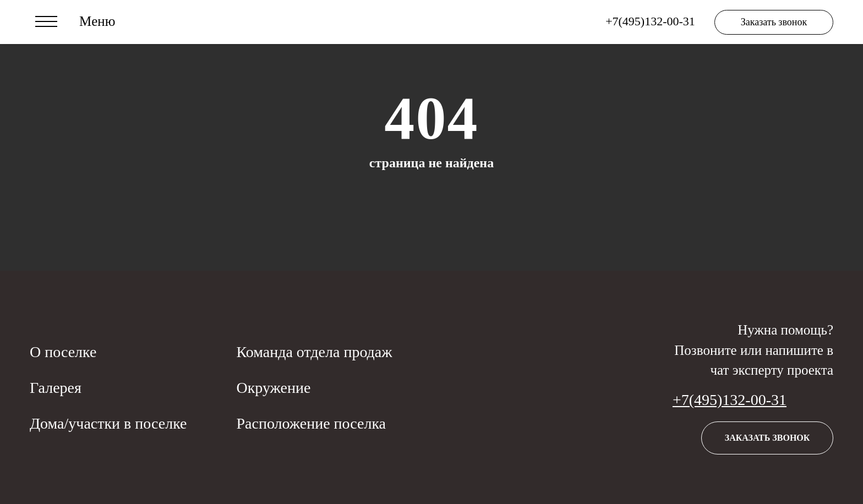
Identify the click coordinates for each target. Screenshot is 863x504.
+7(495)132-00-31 (730, 400)
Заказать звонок (774, 22)
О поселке (63, 352)
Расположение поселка (311, 423)
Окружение (273, 388)
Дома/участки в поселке (108, 423)
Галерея (56, 388)
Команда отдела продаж (314, 352)
